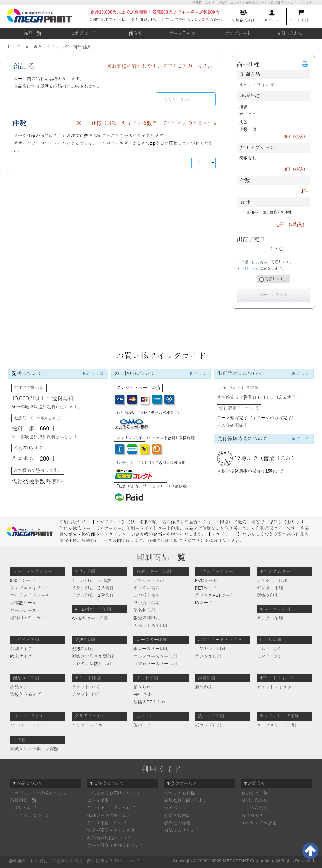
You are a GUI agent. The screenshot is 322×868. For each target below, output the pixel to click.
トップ (14, 47)
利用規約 (39, 861)
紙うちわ (142, 687)
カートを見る (301, 16)
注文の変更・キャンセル (111, 830)
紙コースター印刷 (151, 649)
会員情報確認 (177, 815)
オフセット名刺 (149, 580)
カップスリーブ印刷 (276, 725)
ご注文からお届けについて (114, 793)
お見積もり (252, 815)
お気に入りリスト (182, 830)
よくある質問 (254, 808)
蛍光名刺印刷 (147, 618)
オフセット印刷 (272, 580)
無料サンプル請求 (259, 823)
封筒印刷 (204, 687)
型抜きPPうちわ (150, 702)
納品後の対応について (109, 838)
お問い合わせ (289, 33)
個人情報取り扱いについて (113, 861)
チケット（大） (87, 694)
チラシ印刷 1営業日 (93, 595)
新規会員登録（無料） (186, 800)
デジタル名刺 (147, 588)
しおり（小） (270, 649)
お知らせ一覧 (254, 793)
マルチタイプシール (30, 595)
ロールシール (23, 610)
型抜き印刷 (268, 595)
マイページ (175, 808)
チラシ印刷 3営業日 (93, 588)
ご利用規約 (250, 269)
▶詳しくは (93, 373)
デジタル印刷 (270, 588)
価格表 (135, 33)
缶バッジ (142, 725)
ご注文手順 (98, 800)
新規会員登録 (243, 16)
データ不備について (107, 823)
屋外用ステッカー (28, 618)
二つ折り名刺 (147, 595)
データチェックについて (111, 808)
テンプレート (238, 33)
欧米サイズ (21, 656)
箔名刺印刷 (144, 610)
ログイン (272, 16)
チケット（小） (87, 687)
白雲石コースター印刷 (155, 664)
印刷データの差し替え (109, 815)
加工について (23, 808)
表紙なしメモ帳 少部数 (34, 749)
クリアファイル (87, 725)
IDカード (204, 603)
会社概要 (17, 861)
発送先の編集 (177, 823)
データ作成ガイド (187, 33)
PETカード (206, 588)
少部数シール (23, 603)
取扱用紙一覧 (23, 800)
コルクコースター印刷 (155, 656)
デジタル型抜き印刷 (92, 664)
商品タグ (19, 687)
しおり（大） (270, 656)
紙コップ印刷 (208, 725)
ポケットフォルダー (276, 687)
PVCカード (206, 580)
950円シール (22, 580)
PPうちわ (143, 694)
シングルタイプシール (32, 588)
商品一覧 (33, 33)
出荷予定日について (30, 815)
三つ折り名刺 (147, 603)
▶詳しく (198, 373)
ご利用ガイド (84, 33)
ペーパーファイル (28, 725)
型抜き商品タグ (25, 694)
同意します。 (273, 279)
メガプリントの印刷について (39, 793)
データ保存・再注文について (116, 845)
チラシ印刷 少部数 (92, 580)
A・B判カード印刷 (90, 618)
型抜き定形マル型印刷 (94, 656)
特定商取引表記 (67, 861)
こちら (207, 20)
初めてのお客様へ (182, 793)
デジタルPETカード (215, 595)
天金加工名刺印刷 (151, 625)
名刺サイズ (21, 649)
